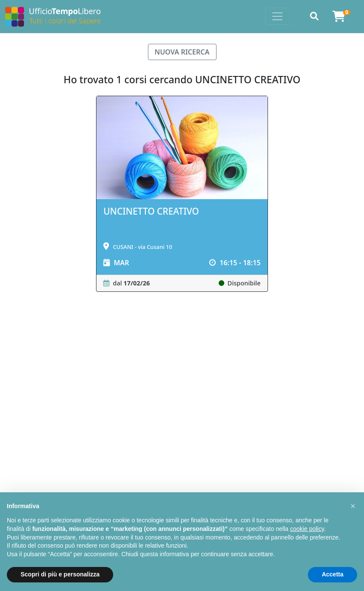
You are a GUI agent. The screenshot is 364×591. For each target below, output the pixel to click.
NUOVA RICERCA (182, 52)
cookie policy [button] (307, 529)
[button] (353, 506)
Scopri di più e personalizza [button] (60, 574)
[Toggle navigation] (277, 16)
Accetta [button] (332, 574)
